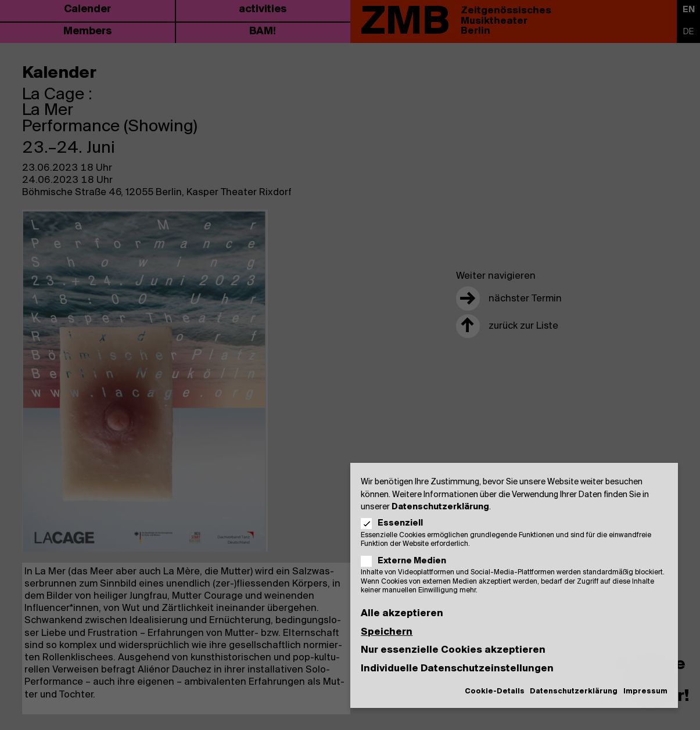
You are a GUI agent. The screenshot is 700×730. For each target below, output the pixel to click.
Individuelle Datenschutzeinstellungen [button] (457, 669)
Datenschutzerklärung (440, 507)
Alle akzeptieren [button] (402, 614)
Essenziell (395, 524)
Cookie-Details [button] (495, 691)
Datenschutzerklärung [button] (574, 691)
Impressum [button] (645, 691)
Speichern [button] (387, 632)
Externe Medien (407, 561)
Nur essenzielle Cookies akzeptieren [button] (453, 650)
